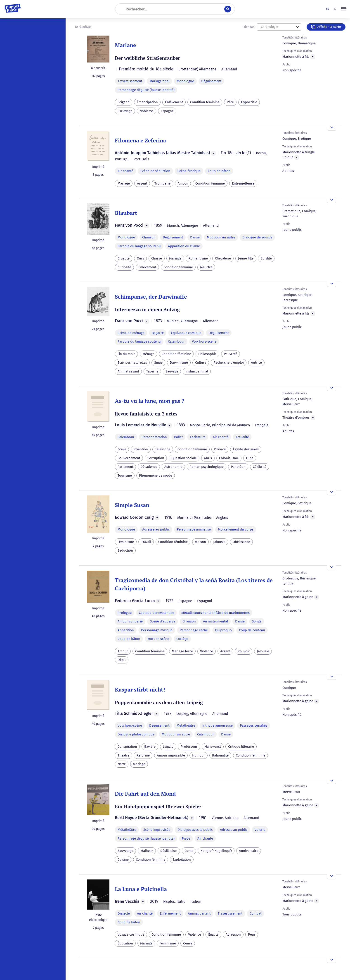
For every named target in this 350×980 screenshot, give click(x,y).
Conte (189, 851)
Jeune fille (246, 258)
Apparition (126, 630)
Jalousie (219, 542)
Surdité (266, 258)
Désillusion (169, 851)
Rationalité (220, 755)
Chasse (157, 258)
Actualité (242, 437)
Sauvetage (125, 851)
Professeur (189, 747)
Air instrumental (215, 621)
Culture (201, 363)
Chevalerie (223, 258)
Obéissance (241, 542)
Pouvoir (244, 651)
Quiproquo (223, 630)
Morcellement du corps (236, 529)
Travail (146, 542)
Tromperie (162, 183)
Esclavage (125, 111)
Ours (140, 258)
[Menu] (313, 57)
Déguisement (211, 81)
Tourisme (125, 476)
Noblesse (147, 111)
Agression (233, 934)
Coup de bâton (219, 171)
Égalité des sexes (246, 449)
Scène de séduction (155, 171)
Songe (257, 621)
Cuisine (123, 860)
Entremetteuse (243, 183)
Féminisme (126, 542)
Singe (158, 363)
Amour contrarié (130, 621)
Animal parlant (199, 913)
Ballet (178, 437)
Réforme (143, 755)
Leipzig (168, 747)
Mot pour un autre (221, 237)
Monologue (185, 81)
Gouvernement (129, 458)
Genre (188, 943)
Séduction (125, 550)
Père (230, 102)
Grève (122, 449)
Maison (200, 542)
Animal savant (128, 371)
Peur (252, 934)
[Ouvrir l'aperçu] (332, 128)
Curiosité (124, 267)
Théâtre (123, 755)
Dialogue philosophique (136, 734)
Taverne (152, 371)
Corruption (156, 458)
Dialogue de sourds (257, 237)
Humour (199, 755)
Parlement (125, 467)
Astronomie (173, 467)
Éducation (125, 943)
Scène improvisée (157, 830)
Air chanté (125, 171)
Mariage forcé (182, 651)
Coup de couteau (252, 630)
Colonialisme (229, 458)
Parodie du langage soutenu (139, 246)
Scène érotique (189, 171)
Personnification (154, 437)
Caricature (198, 437)
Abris (208, 458)
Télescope (163, 449)
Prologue (125, 613)
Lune (250, 458)
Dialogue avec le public (195, 830)
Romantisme (198, 258)
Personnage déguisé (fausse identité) (146, 90)
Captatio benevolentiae (156, 613)
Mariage (124, 183)
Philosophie (207, 354)
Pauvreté (231, 354)
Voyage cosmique (131, 934)
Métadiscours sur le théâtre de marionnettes (215, 613)
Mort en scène (158, 639)
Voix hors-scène (204, 341)
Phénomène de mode (156, 476)
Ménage (148, 354)
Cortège (182, 639)
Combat (255, 913)
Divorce (220, 449)
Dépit (122, 660)
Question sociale (184, 458)
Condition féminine (205, 102)
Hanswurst (213, 747)
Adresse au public (156, 529)
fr (328, 9)
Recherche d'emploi (229, 363)
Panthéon (238, 467)
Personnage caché (194, 630)
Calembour (176, 341)
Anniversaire (249, 851)
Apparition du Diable (184, 246)
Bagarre (158, 333)
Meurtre (206, 267)
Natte (122, 764)
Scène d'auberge (163, 621)
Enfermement (170, 913)
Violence (207, 651)
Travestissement (130, 81)
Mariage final (159, 81)
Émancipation (147, 102)
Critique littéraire (241, 747)
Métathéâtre (186, 725)
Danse (195, 237)
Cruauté (124, 258)
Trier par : (249, 27)
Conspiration (127, 747)
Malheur (147, 851)
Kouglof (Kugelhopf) (216, 851)
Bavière (150, 747)
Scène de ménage (131, 333)
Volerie (260, 830)
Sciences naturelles (132, 363)
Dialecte (124, 913)
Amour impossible (171, 755)
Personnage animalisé (194, 529)
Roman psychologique (207, 467)
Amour (183, 183)
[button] (344, 9)
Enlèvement (174, 102)
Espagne (167, 111)
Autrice (256, 363)
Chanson (149, 237)
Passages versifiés (254, 725)
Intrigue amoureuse (218, 725)
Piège (186, 838)
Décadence (149, 467)
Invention (141, 449)
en (335, 9)
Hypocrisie (249, 102)
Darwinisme (179, 363)
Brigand (124, 102)
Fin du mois (126, 354)
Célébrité (260, 467)
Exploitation (182, 860)
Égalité (213, 934)
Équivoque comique (186, 333)
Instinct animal (197, 371)
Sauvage (172, 371)
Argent (142, 183)
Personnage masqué (157, 630)
